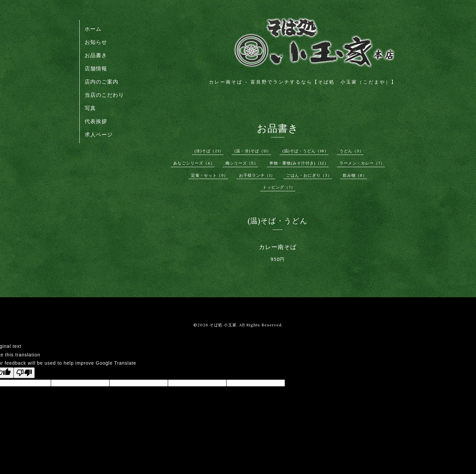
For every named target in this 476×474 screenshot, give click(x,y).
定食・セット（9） (210, 175)
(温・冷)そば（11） (253, 151)
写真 (90, 108)
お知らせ (96, 42)
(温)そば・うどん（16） (305, 151)
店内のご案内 (101, 82)
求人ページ (99, 134)
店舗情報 (96, 68)
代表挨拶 (96, 121)
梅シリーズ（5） (242, 163)
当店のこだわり (104, 95)
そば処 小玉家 (223, 325)
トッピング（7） (279, 187)
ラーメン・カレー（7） (362, 163)
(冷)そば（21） (209, 151)
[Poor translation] (24, 373)
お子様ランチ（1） (257, 175)
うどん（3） (352, 151)
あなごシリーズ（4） (194, 163)
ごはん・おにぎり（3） (309, 175)
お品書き (96, 55)
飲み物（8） (355, 175)
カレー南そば (278, 247)
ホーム (93, 29)
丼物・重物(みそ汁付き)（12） (299, 163)
